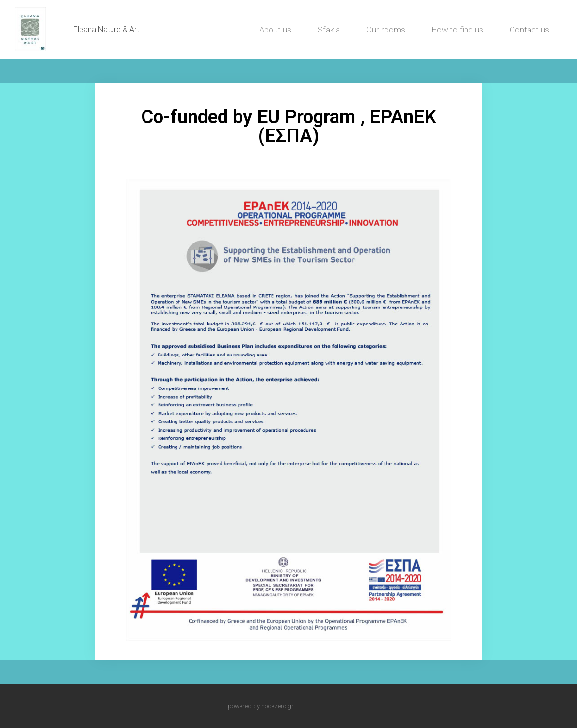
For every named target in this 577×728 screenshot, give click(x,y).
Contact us (529, 30)
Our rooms (386, 30)
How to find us (457, 30)
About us (275, 30)
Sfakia (329, 30)
